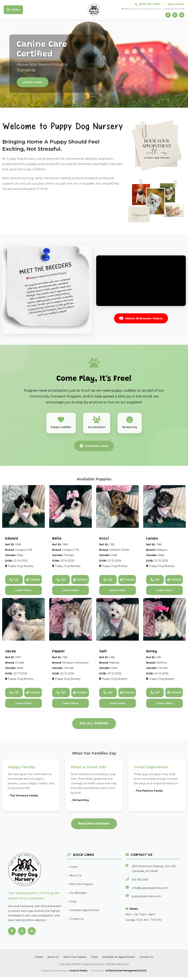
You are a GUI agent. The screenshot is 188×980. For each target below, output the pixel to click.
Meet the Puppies (80, 887)
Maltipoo (155, 536)
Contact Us (75, 922)
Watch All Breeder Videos (141, 319)
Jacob (11, 654)
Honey (152, 654)
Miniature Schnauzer (70, 649)
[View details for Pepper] (70, 622)
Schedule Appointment (83, 913)
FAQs (72, 904)
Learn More (23, 593)
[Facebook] (167, 15)
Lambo (152, 542)
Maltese (107, 649)
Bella (57, 542)
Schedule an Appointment (119, 960)
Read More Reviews (94, 826)
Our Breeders (77, 896)
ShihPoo (154, 649)
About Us (74, 878)
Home (72, 870)
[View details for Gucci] (117, 509)
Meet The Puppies (75, 960)
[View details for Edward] (23, 509)
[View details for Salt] (117, 622)
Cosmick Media (78, 973)
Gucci (104, 542)
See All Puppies (94, 726)
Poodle (13, 649)
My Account (176, 4)
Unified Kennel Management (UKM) (126, 973)
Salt (103, 654)
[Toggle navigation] (15, 10)
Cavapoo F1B (17, 536)
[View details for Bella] (70, 509)
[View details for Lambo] (164, 509)
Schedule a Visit (94, 448)
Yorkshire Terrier (114, 536)
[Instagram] (174, 15)
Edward (12, 542)
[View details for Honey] (164, 622)
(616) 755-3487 (150, 4)
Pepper (58, 654)
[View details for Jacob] (23, 622)
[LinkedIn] (181, 15)
